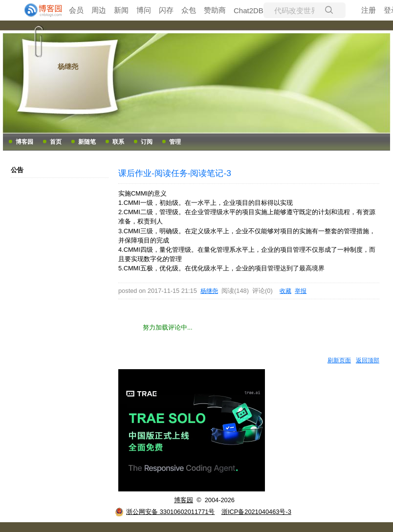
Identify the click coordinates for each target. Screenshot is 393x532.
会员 (76, 10)
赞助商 (215, 10)
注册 (369, 10)
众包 (189, 10)
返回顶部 (368, 360)
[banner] (39, 10)
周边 (99, 10)
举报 (301, 291)
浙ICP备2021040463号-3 (256, 512)
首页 (56, 142)
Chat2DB (249, 11)
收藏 (285, 291)
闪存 (166, 10)
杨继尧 (68, 66)
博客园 (24, 142)
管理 (175, 142)
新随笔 (87, 142)
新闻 (121, 10)
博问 (144, 10)
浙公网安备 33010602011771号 (165, 512)
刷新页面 (339, 360)
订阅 (147, 142)
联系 (118, 142)
